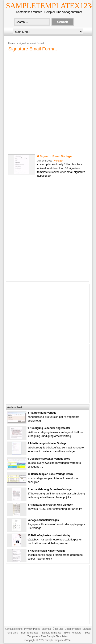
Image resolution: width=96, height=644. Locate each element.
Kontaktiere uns (14, 629)
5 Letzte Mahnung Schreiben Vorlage (49, 489)
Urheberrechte (73, 629)
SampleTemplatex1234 (50, 6)
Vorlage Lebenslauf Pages (43, 520)
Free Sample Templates (54, 636)
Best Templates (30, 633)
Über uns (58, 629)
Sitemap (46, 629)
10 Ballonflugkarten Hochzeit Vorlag (49, 535)
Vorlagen (59, 161)
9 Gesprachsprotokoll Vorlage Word (49, 459)
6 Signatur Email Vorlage (54, 156)
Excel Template (73, 633)
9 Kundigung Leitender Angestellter (49, 428)
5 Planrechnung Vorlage (42, 413)
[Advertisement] (48, 101)
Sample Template (51, 633)
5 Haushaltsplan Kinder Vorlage (46, 551)
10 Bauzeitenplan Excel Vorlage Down (50, 474)
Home (12, 43)
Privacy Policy (32, 629)
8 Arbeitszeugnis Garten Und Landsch (50, 505)
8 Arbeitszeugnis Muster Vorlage (47, 443)
